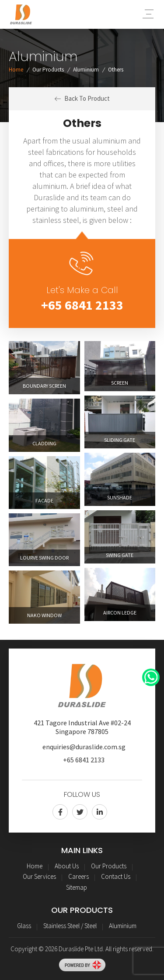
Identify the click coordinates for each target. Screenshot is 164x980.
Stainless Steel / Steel (70, 926)
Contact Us (116, 876)
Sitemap (77, 887)
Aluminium (86, 70)
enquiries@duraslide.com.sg (84, 747)
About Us (67, 866)
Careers (79, 876)
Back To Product (82, 98)
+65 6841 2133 (82, 305)
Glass (24, 926)
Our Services (39, 876)
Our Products (48, 70)
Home (16, 70)
